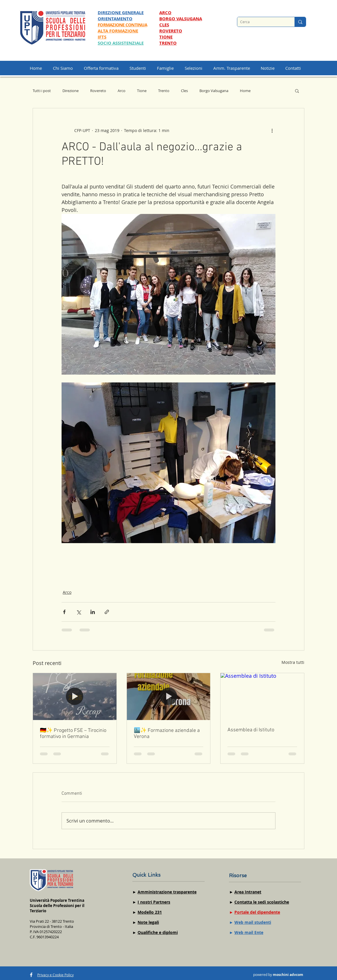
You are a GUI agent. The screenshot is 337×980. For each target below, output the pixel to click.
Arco (122, 91)
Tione (142, 91)
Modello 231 (150, 912)
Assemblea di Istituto (251, 730)
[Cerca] (261, 22)
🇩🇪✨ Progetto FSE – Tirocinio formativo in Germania (73, 734)
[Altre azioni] (272, 130)
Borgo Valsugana (214, 91)
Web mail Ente (249, 932)
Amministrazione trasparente (167, 892)
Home (245, 91)
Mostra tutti (293, 662)
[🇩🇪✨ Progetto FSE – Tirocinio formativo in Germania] (75, 697)
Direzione (71, 91)
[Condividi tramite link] (107, 612)
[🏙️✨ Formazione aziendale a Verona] (169, 697)
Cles (184, 91)
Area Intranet (248, 892)
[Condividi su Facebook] (64, 612)
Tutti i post (42, 91)
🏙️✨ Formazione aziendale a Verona (167, 734)
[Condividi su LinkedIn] (93, 612)
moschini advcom (288, 975)
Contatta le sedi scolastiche (262, 902)
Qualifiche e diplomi (158, 932)
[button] (196, 68)
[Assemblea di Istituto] (262, 697)
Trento (164, 91)
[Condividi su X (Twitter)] (78, 612)
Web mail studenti (253, 922)
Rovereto (98, 91)
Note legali (148, 922)
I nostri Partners (154, 902)
